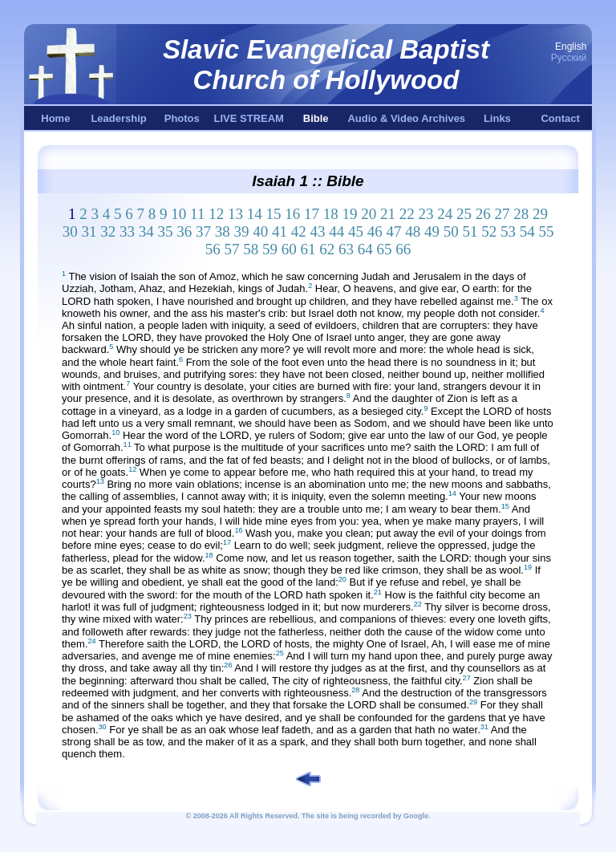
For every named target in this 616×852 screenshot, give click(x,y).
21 (388, 214)
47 (393, 231)
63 (346, 249)
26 (483, 214)
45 (356, 231)
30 (70, 231)
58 (251, 249)
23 (426, 214)
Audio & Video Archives (406, 118)
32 (108, 231)
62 (327, 249)
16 (292, 214)
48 (413, 231)
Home (55, 118)
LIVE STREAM (249, 118)
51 (470, 231)
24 (445, 214)
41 (280, 231)
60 (289, 249)
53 (508, 231)
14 (255, 214)
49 (432, 231)
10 (178, 214)
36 (184, 231)
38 (223, 231)
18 (331, 214)
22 (407, 214)
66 (403, 249)
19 (349, 214)
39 (241, 231)
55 (546, 231)
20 (369, 214)
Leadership (118, 118)
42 (299, 231)
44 (336, 231)
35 (165, 231)
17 (312, 214)
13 (235, 214)
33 (127, 231)
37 (203, 231)
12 (216, 214)
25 (464, 214)
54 (527, 231)
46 (375, 231)
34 (146, 231)
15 (273, 214)
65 (385, 249)
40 (260, 231)
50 (451, 231)
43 (317, 231)
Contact (560, 118)
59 (270, 249)
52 (489, 231)
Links (497, 118)
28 (521, 214)
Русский (569, 58)
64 (365, 249)
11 (197, 214)
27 (502, 214)
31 (89, 231)
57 (232, 249)
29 (540, 214)
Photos (182, 118)
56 (213, 249)
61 (308, 249)
